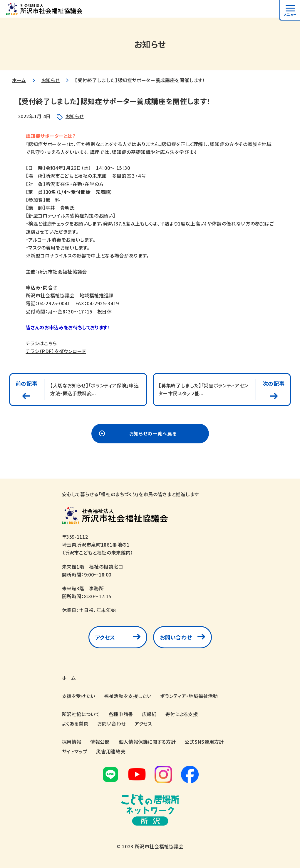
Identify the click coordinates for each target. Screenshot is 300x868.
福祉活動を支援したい (128, 696)
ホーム (19, 80)
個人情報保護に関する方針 (147, 742)
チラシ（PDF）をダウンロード (56, 351)
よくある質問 (75, 723)
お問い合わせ (176, 639)
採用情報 (72, 742)
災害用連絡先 (111, 751)
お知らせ (51, 80)
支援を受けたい (79, 696)
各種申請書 (121, 714)
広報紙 (149, 714)
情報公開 (100, 742)
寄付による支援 (182, 714)
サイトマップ (75, 751)
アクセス (105, 639)
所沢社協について (81, 714)
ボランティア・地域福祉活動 (189, 696)
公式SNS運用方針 (204, 742)
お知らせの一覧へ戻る (153, 435)
